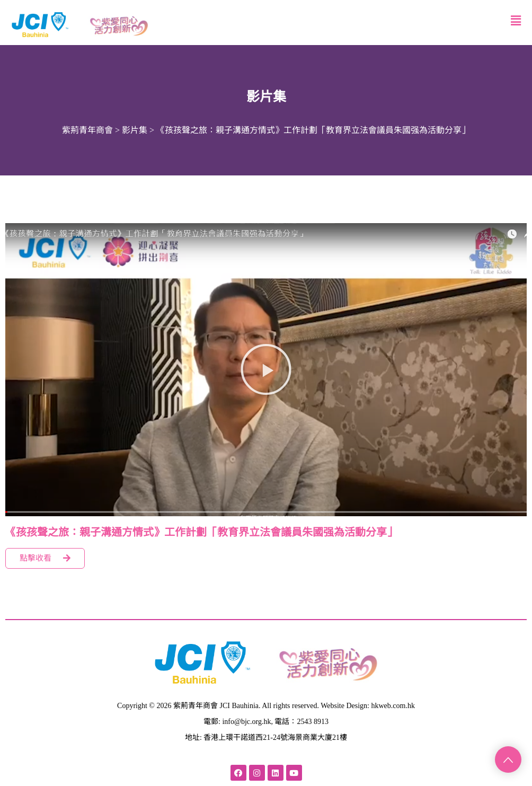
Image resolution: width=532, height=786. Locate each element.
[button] (266, 369)
